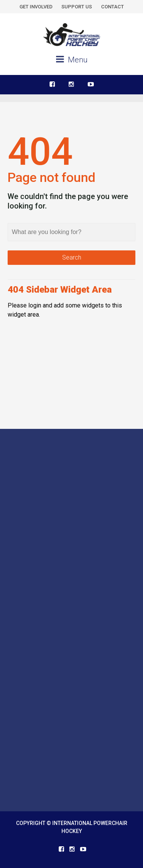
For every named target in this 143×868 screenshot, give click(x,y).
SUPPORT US (77, 7)
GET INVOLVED (36, 7)
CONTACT (112, 7)
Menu (72, 59)
